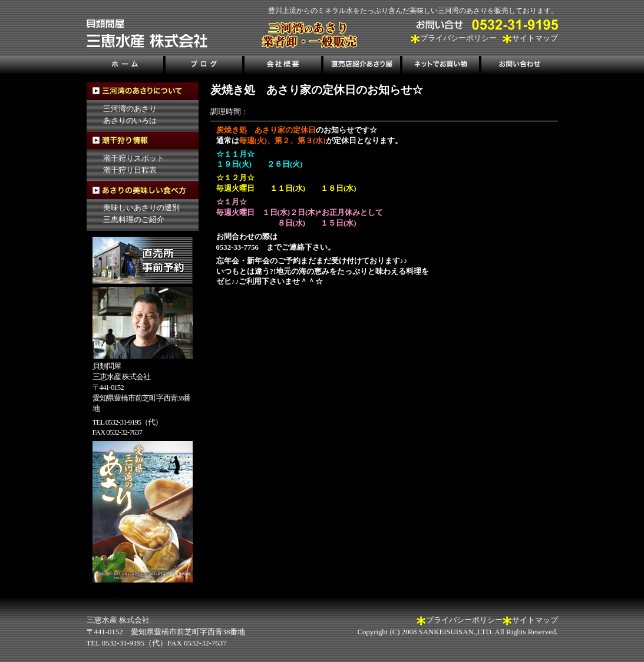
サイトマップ (535, 38)
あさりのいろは (130, 121)
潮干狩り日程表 (130, 170)
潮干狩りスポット (134, 158)
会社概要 (283, 66)
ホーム (126, 66)
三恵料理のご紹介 (134, 220)
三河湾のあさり (130, 109)
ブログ (204, 66)
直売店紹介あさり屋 (361, 66)
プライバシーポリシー (458, 38)
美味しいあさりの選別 (141, 208)
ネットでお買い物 (440, 66)
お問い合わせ (518, 66)
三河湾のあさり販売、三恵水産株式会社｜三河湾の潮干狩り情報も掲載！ (147, 34)
